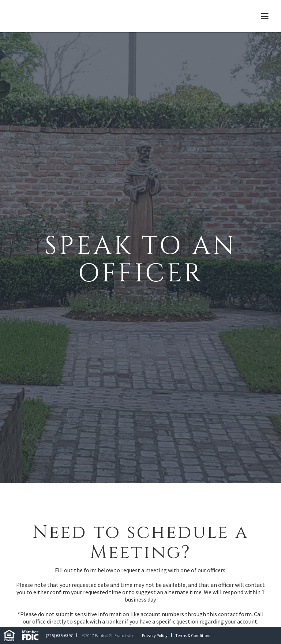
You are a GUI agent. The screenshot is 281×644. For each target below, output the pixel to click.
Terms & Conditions (193, 635)
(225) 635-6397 (59, 635)
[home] (60, 16)
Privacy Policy (155, 635)
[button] (265, 16)
